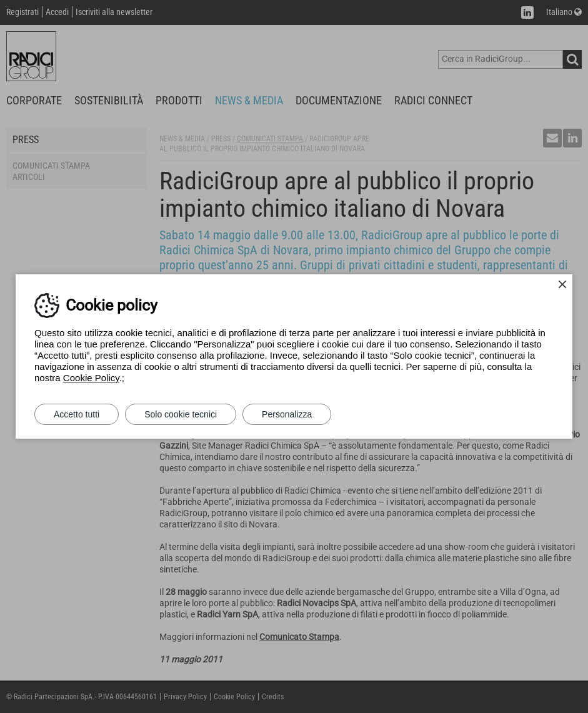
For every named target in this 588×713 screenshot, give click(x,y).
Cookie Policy (91, 378)
